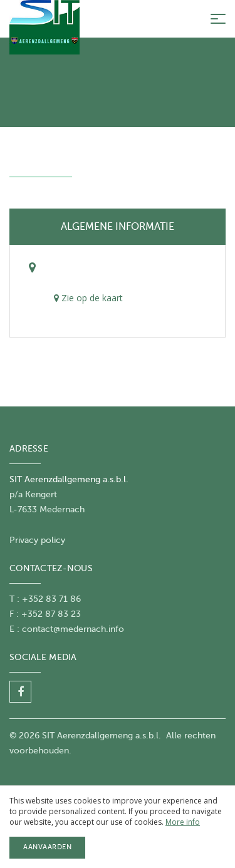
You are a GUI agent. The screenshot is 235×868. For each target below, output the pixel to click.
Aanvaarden (47, 847)
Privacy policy (37, 540)
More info (183, 822)
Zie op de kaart (88, 298)
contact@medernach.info (73, 629)
